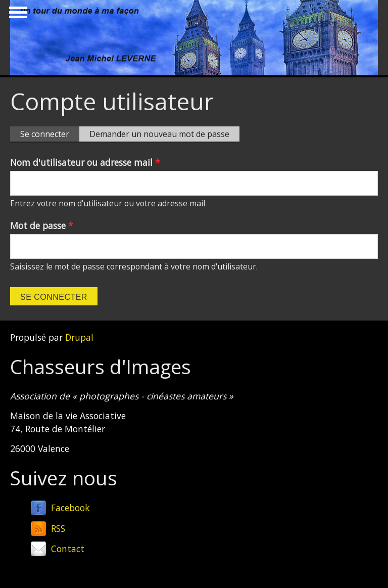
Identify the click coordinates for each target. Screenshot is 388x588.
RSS (58, 528)
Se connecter (50, 134)
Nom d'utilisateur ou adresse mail (85, 162)
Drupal (79, 337)
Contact (68, 549)
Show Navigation (17, 15)
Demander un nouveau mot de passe (159, 134)
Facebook (70, 507)
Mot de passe (42, 225)
